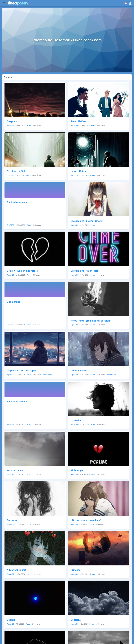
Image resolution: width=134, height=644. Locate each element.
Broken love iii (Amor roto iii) (87, 221)
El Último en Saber (17, 171)
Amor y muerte (79, 371)
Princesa (76, 570)
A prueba (76, 420)
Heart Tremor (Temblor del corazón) (91, 321)
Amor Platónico (79, 121)
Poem (29, 125)
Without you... (78, 470)
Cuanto (11, 620)
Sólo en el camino (17, 402)
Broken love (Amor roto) (84, 271)
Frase (28, 624)
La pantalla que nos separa (22, 371)
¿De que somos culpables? (86, 520)
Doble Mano (14, 302)
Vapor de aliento (16, 470)
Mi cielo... (76, 620)
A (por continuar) (16, 570)
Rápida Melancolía (17, 202)
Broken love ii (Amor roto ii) (22, 271)
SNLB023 (10, 125)
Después (12, 121)
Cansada (12, 520)
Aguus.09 (74, 225)
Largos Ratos (78, 171)
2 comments (111, 375)
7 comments (47, 375)
